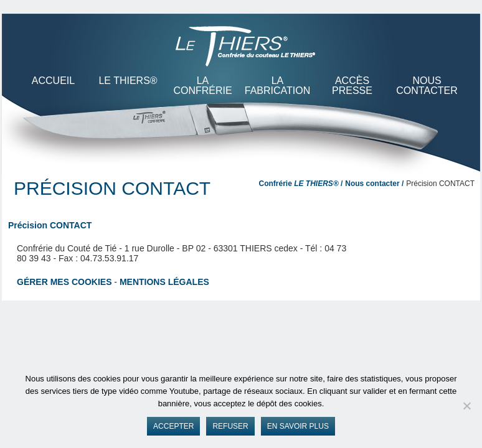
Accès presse (352, 86)
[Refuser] (466, 406)
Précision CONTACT (50, 225)
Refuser (230, 426)
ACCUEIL (53, 81)
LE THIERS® (128, 81)
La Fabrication (278, 86)
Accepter (173, 426)
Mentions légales (164, 282)
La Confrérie (202, 86)
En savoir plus (298, 426)
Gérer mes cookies (64, 282)
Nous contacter (427, 86)
